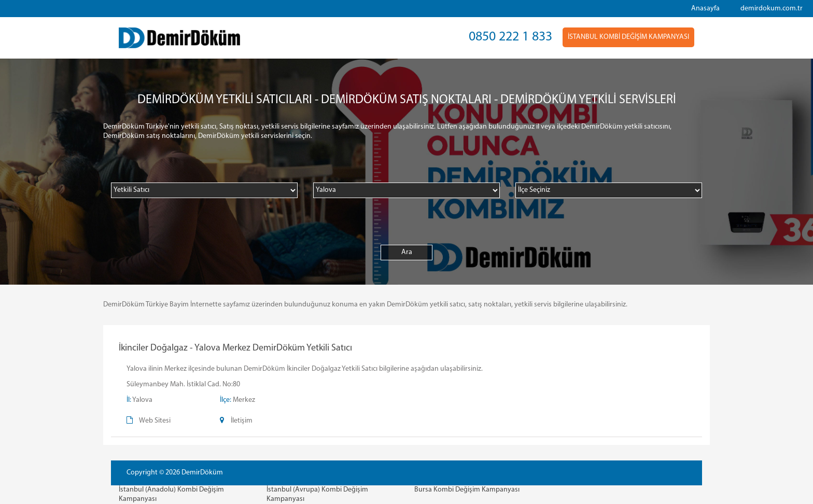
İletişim (242, 421)
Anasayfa (705, 9)
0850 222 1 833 (510, 37)
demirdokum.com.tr (772, 9)
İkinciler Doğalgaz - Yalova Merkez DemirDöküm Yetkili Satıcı (235, 348)
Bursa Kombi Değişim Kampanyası (467, 490)
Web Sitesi (155, 421)
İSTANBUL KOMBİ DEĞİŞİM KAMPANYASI (628, 37)
